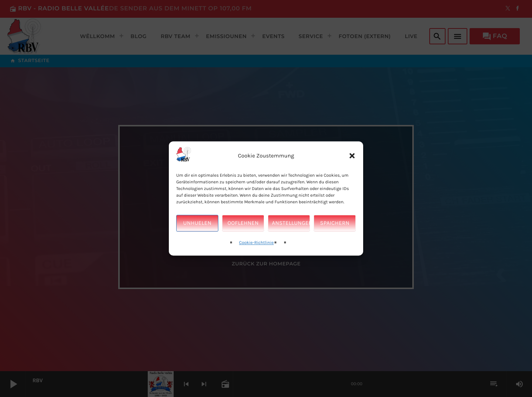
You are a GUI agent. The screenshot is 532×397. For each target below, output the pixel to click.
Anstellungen (291, 223)
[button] (352, 156)
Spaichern (335, 223)
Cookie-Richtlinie (256, 243)
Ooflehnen (243, 223)
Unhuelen (197, 223)
